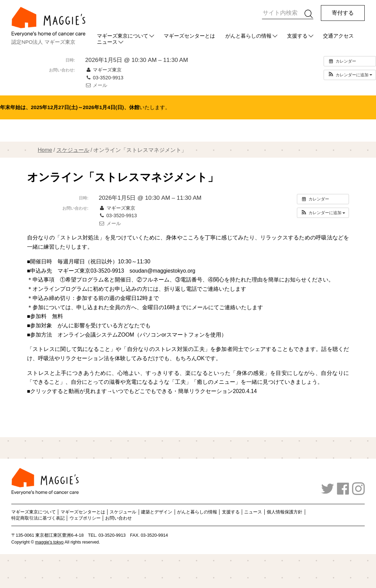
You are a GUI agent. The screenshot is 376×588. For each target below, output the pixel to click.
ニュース (253, 512)
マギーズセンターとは (189, 36)
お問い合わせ (118, 518)
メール (96, 85)
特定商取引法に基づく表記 (38, 518)
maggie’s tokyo (49, 542)
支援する (297, 36)
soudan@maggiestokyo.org (162, 271)
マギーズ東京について (123, 36)
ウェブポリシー (85, 518)
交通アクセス (338, 36)
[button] (350, 75)
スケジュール (73, 150)
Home (45, 150)
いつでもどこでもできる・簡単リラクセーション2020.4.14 (185, 391)
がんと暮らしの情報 (248, 36)
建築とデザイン (157, 512)
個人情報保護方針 (285, 512)
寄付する (343, 13)
